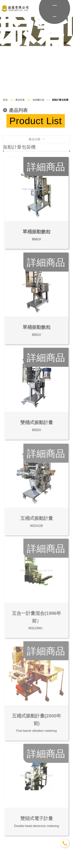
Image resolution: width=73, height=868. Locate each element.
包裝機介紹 (38, 100)
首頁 (5, 100)
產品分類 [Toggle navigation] (36, 139)
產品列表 (20, 100)
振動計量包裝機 (60, 100)
